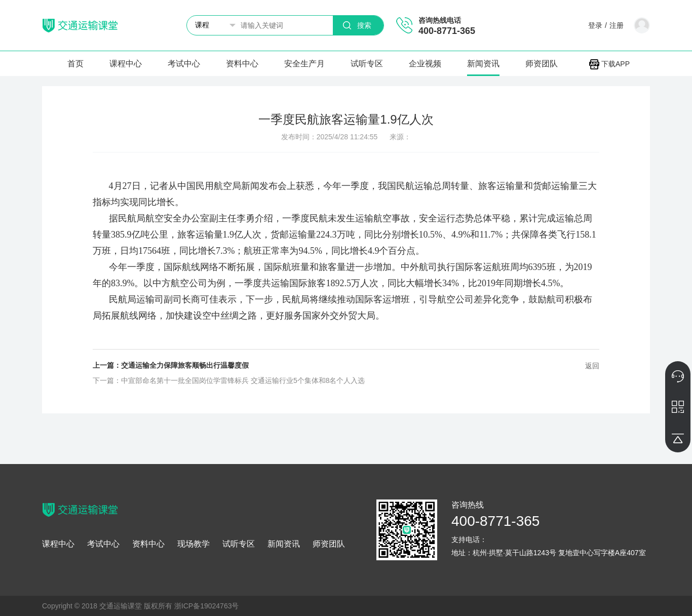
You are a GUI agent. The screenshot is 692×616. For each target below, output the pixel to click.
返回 (592, 366)
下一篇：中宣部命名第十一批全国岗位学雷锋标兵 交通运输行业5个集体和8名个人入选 (229, 380)
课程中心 (126, 64)
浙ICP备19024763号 (207, 606)
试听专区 (367, 64)
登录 (595, 25)
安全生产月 (304, 64)
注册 (617, 25)
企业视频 (425, 64)
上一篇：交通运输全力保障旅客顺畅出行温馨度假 (171, 365)
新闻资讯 (483, 64)
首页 (75, 64)
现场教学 (194, 544)
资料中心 (242, 64)
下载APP (609, 64)
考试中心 (184, 64)
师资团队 (542, 64)
